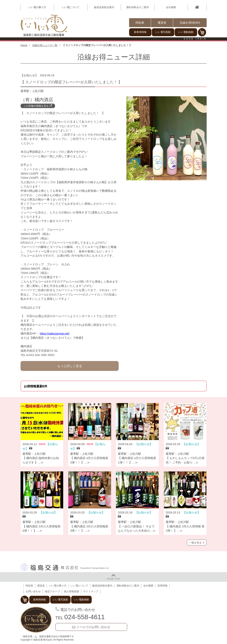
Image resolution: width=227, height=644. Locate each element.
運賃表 (162, 23)
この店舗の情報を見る (36, 106)
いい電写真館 (163, 32)
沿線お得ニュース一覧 (45, 45)
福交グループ (52, 591)
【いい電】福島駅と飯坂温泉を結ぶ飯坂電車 (44, 25)
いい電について (79, 586)
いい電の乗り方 (58, 586)
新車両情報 (140, 32)
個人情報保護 (72, 591)
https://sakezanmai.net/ (55, 334)
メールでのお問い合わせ (93, 627)
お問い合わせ (33, 591)
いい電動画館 (186, 32)
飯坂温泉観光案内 (104, 7)
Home (24, 45)
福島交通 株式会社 (65, 567)
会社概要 (171, 7)
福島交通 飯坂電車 (36, 620)
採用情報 (162, 586)
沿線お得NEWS (190, 23)
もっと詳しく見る (70, 366)
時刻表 (140, 23)
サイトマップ (91, 591)
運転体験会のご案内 (138, 7)
